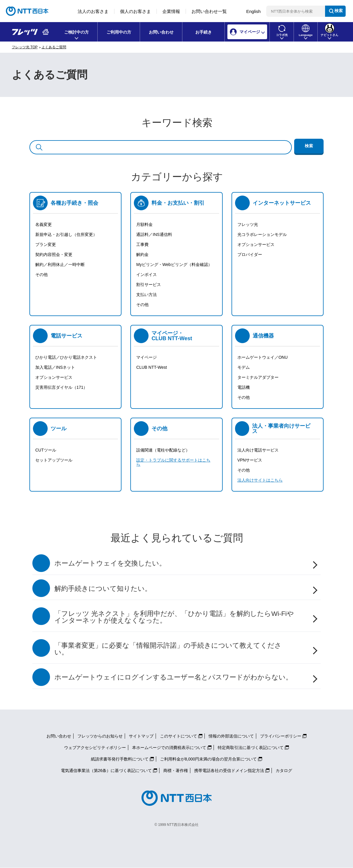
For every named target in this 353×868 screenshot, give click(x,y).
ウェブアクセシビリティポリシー (95, 748)
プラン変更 (46, 244)
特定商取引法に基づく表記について (251, 748)
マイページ (146, 357)
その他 (41, 275)
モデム (244, 367)
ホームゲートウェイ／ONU (263, 357)
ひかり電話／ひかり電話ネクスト (66, 357)
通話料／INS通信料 (154, 234)
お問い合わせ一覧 (209, 11)
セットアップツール (54, 460)
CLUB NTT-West (151, 367)
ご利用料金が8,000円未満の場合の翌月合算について (208, 759)
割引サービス (149, 285)
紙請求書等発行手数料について (120, 759)
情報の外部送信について (231, 736)
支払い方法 (146, 295)
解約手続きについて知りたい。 (103, 589)
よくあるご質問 (54, 47)
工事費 (142, 244)
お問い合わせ (161, 32)
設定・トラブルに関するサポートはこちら (173, 462)
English (253, 11)
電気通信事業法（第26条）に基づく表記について (106, 771)
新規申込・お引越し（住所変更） (66, 234)
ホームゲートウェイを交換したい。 (110, 563)
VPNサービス (250, 460)
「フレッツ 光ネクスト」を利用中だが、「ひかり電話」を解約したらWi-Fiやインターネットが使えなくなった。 (174, 617)
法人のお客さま (93, 11)
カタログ (284, 771)
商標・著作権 (176, 771)
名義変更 (44, 224)
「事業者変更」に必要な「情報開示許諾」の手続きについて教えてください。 (168, 649)
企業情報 (171, 11)
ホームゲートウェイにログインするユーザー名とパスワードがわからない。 (173, 677)
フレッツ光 (248, 224)
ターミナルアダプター (258, 377)
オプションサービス (256, 244)
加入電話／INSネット (55, 367)
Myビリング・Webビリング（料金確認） (174, 264)
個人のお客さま (135, 11)
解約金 (142, 254)
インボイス (146, 275)
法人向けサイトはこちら (260, 480)
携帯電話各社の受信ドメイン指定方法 (229, 771)
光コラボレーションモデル (262, 234)
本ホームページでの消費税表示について (169, 748)
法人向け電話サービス (258, 450)
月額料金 (144, 224)
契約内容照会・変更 (54, 254)
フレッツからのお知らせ (100, 736)
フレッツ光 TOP (25, 47)
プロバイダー (250, 254)
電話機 (244, 387)
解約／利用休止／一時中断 (60, 264)
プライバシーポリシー (281, 736)
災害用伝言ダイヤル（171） (61, 387)
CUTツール (46, 450)
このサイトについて (179, 736)
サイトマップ (141, 736)
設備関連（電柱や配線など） (163, 450)
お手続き (204, 32)
